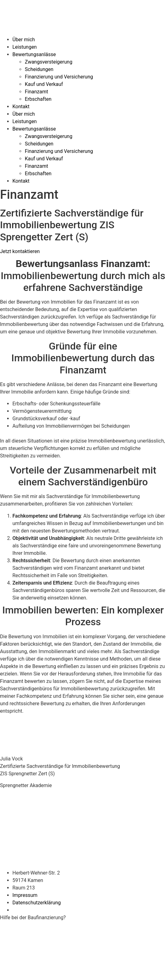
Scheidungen (39, 69)
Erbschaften (38, 99)
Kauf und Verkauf (44, 84)
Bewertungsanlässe (34, 54)
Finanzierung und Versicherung (59, 77)
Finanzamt (36, 92)
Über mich (24, 40)
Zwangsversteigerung (49, 62)
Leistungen (25, 47)
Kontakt (21, 107)
